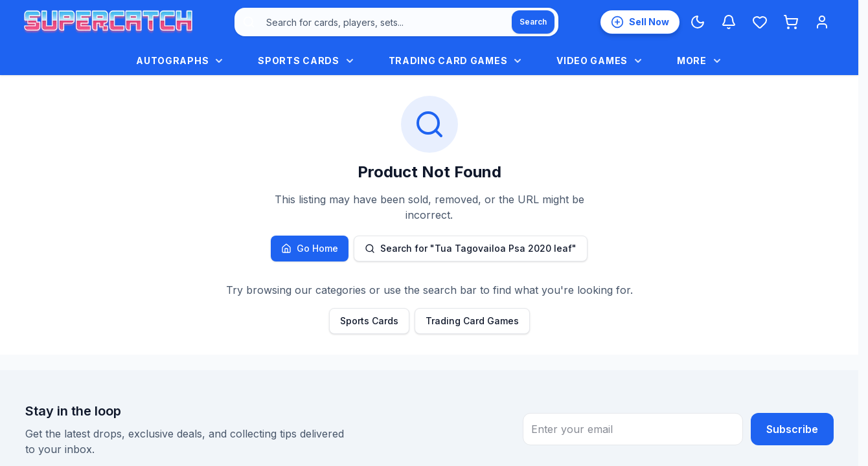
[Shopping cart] (791, 22)
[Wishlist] (760, 22)
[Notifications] (729, 22)
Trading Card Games (472, 321)
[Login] (822, 22)
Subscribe (792, 429)
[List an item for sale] (640, 22)
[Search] (533, 22)
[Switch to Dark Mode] (698, 22)
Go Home (310, 248)
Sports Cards (369, 321)
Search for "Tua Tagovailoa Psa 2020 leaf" (471, 248)
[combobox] (396, 22)
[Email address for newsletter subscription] (633, 429)
